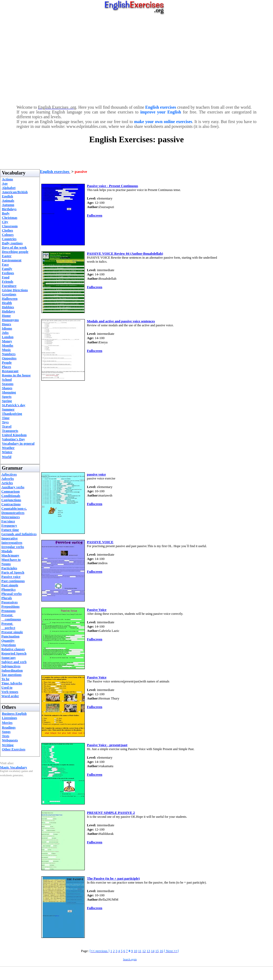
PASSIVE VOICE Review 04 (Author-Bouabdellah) (125, 253)
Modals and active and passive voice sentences (121, 321)
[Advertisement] (136, 59)
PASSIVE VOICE (100, 542)
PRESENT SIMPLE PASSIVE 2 (111, 813)
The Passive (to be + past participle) (113, 878)
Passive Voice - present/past (107, 745)
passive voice (96, 474)
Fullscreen (95, 215)
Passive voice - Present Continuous (113, 186)
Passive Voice (97, 610)
